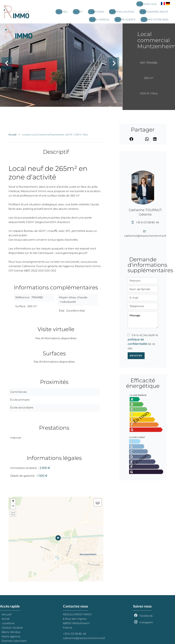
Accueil (12, 134)
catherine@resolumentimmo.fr (145, 236)
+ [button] (13, 501)
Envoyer (136, 356)
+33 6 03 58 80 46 (147, 222)
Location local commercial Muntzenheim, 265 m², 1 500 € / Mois (55, 134)
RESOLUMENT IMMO (77, 614)
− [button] (13, 506)
